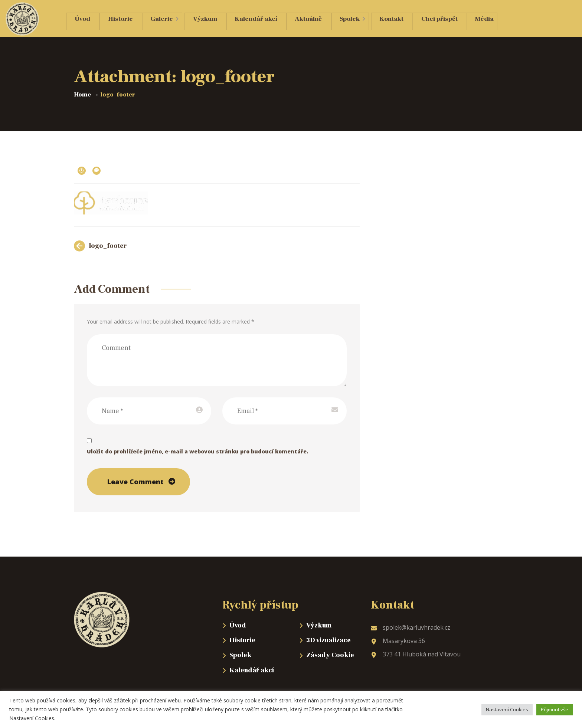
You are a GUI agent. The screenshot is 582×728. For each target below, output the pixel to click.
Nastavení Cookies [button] (507, 709)
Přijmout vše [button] (555, 709)
